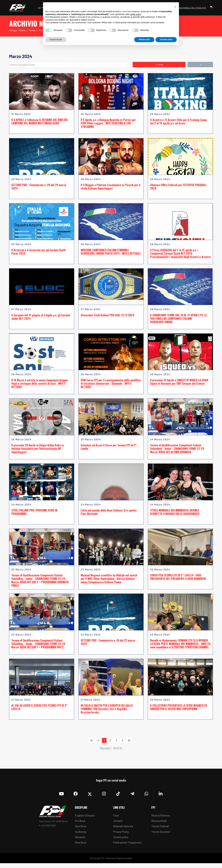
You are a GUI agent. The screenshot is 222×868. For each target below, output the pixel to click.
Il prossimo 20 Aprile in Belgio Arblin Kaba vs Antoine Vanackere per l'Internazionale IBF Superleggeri (38, 450)
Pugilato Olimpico (86, 819)
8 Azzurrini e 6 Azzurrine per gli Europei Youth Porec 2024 (39, 253)
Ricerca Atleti (160, 825)
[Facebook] (76, 796)
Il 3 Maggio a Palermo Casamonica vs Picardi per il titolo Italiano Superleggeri (111, 187)
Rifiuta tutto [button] (144, 39)
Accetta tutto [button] (166, 39)
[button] (175, 7)
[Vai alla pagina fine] (129, 743)
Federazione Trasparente (129, 847)
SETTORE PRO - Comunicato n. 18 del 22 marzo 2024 (108, 645)
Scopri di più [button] (56, 39)
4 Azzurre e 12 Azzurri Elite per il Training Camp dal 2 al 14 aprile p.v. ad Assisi (178, 122)
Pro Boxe (80, 825)
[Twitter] (90, 796)
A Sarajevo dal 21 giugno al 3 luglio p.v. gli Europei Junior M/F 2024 (41, 318)
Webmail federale (124, 830)
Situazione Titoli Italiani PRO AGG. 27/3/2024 (108, 316)
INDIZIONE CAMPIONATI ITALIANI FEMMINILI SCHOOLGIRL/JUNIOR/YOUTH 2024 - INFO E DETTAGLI (111, 253)
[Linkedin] (161, 796)
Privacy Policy (122, 836)
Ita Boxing (81, 836)
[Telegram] (132, 796)
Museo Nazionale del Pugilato (189, 8)
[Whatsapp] (146, 796)
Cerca (159, 65)
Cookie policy (121, 842)
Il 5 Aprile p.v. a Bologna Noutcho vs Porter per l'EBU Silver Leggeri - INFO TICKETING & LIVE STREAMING (108, 124)
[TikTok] (118, 796)
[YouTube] (61, 796)
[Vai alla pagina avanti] (122, 743)
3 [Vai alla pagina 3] (116, 743)
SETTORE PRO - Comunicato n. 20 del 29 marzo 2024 (39, 187)
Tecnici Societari (162, 836)
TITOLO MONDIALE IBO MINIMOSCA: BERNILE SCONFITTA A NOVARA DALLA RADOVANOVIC (175, 514)
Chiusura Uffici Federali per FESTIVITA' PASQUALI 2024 (178, 187)
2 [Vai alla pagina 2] (110, 743)
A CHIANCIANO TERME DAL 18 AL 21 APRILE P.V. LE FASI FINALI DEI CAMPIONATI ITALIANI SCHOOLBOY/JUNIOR (179, 320)
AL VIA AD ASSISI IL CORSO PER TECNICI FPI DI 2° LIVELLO (39, 710)
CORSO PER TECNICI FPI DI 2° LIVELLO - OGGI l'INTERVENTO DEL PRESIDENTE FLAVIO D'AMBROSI (178, 579)
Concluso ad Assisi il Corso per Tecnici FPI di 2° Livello (109, 449)
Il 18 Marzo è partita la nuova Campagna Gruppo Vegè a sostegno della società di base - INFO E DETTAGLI (40, 385)
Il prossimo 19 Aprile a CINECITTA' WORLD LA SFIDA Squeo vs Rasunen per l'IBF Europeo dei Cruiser (179, 383)
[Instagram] (104, 796)
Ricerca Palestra (161, 819)
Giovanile (81, 842)
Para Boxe (81, 847)
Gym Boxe (81, 830)
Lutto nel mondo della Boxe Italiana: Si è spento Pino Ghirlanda (109, 514)
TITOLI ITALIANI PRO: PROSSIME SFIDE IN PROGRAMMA (34, 514)
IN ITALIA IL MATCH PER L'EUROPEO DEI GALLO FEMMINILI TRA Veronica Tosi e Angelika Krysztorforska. (107, 712)
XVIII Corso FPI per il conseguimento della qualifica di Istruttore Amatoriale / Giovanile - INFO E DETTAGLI (111, 385)
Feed (116, 819)
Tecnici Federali (161, 830)
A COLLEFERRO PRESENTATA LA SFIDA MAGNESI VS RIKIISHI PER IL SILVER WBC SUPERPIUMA (179, 710)
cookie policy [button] (135, 14)
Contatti (118, 825)
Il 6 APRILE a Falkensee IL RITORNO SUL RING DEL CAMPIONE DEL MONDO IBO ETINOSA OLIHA (40, 122)
